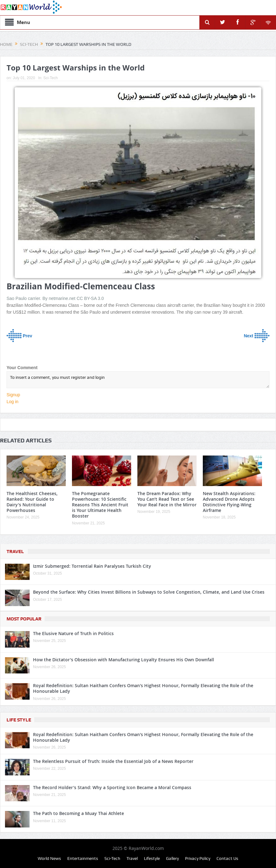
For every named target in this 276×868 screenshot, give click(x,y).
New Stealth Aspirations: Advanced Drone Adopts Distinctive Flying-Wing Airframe (229, 502)
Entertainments (83, 858)
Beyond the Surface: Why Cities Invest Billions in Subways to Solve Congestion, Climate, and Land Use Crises (149, 592)
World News (49, 858)
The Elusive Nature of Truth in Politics (73, 633)
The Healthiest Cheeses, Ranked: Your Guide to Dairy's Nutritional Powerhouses (32, 502)
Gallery (172, 858)
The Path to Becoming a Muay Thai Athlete (79, 813)
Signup (13, 395)
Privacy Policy (198, 858)
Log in (12, 402)
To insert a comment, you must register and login (138, 380)
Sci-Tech (50, 78)
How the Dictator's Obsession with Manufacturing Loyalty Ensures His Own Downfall (124, 660)
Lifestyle (152, 858)
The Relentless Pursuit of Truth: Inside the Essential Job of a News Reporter (113, 761)
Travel (15, 552)
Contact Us (227, 858)
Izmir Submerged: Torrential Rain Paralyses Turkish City (92, 566)
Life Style (19, 720)
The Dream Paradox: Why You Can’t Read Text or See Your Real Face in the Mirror (167, 499)
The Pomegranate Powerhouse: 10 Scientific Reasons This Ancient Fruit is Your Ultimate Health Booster (100, 505)
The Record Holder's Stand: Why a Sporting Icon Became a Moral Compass (112, 787)
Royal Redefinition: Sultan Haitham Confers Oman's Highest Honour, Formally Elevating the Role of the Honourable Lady (143, 688)
